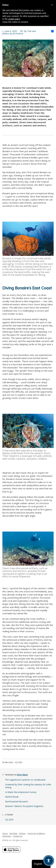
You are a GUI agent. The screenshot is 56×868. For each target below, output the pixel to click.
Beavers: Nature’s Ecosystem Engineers (24, 806)
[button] (52, 5)
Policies (22, 833)
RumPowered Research (17, 802)
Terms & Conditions (36, 833)
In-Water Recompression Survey (21, 792)
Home (5, 833)
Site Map (13, 833)
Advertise (7, 836)
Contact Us (18, 836)
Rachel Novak (12, 797)
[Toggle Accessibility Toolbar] (49, 861)
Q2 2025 (9, 820)
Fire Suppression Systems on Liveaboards (25, 780)
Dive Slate (22, 775)
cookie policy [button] (14, 19)
